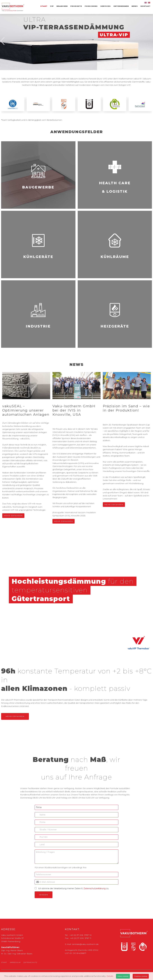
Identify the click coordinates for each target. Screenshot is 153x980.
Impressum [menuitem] (15, 962)
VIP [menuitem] (52, 6)
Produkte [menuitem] (76, 6)
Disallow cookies (141, 976)
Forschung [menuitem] (91, 6)
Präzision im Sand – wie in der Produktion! (126, 408)
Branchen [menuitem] (62, 6)
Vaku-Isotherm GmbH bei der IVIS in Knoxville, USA (74, 410)
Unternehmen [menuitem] (121, 6)
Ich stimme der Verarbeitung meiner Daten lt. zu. (74, 888)
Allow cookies (123, 976)
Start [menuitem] (44, 6)
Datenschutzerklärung (95, 888)
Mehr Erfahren (12, 516)
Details (110, 976)
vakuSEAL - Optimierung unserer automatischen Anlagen (26, 410)
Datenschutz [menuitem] (30, 962)
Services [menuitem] (106, 6)
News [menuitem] (135, 6)
